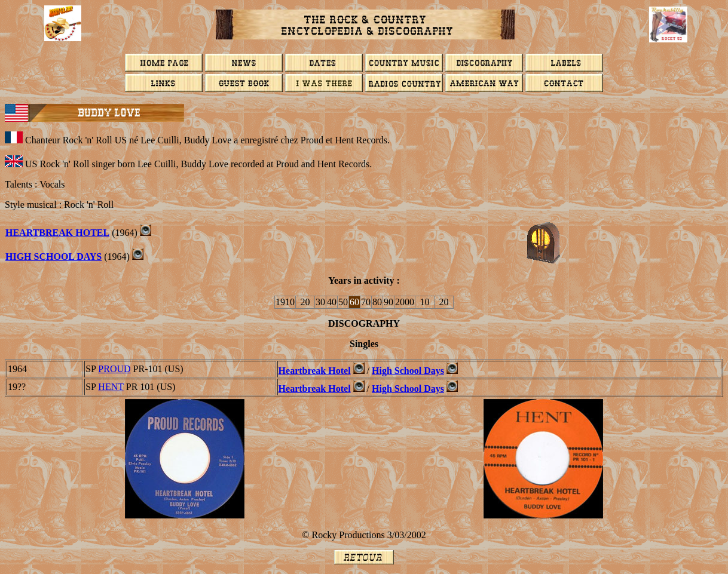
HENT (111, 387)
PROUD (114, 369)
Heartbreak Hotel (57, 233)
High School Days (53, 257)
